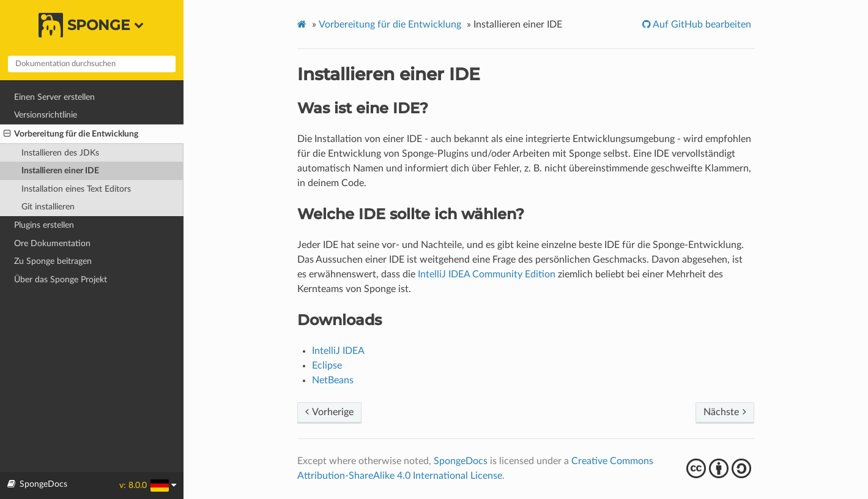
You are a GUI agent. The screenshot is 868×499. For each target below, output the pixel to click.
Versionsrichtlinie (46, 115)
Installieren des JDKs (60, 153)
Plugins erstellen (44, 225)
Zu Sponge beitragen (53, 261)
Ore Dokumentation (52, 243)
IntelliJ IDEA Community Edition (487, 274)
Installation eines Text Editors (76, 189)
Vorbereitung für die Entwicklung (71, 134)
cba (720, 468)
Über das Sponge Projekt (61, 280)
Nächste (725, 412)
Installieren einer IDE (60, 171)
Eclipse (327, 366)
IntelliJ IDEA (338, 351)
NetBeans (333, 380)
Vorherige (329, 412)
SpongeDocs (461, 461)
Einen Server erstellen (54, 97)
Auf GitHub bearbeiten (701, 24)
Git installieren (48, 207)
